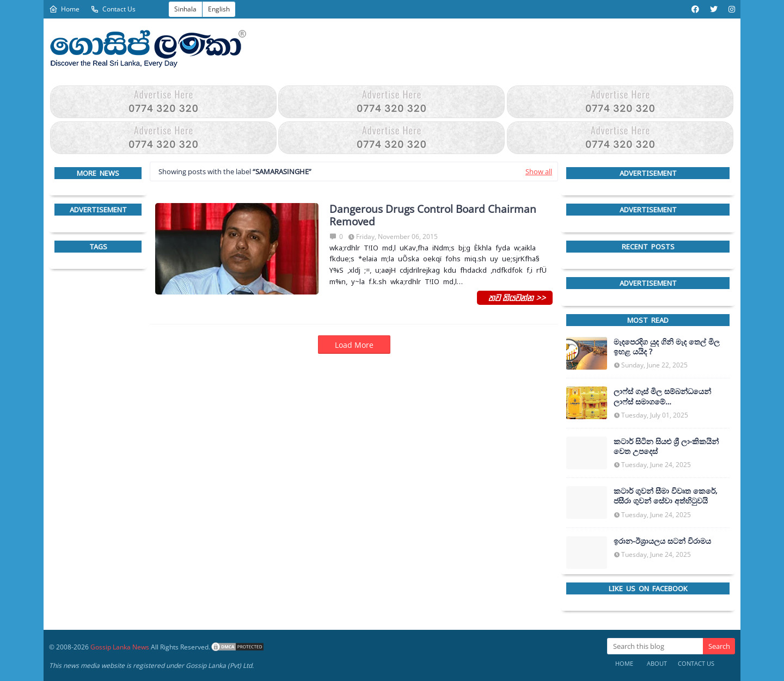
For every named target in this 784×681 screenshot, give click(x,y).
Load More (354, 345)
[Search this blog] (655, 646)
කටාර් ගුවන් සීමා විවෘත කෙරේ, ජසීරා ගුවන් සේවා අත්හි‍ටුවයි (666, 496)
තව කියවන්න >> (515, 297)
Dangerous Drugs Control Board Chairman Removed (433, 216)
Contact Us (113, 9)
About (657, 663)
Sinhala (185, 9)
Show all (539, 171)
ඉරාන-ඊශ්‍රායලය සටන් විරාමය (662, 541)
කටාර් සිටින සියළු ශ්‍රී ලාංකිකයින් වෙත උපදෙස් (666, 446)
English (219, 9)
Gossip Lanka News (120, 647)
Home (64, 9)
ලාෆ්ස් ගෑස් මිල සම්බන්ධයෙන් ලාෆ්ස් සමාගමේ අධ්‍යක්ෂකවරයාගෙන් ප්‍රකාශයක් (666, 396)
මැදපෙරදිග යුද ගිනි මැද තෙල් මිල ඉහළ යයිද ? (667, 347)
